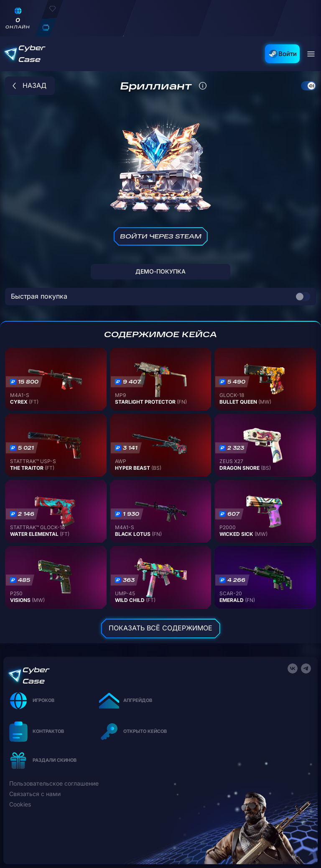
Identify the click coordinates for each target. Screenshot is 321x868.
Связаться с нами (35, 794)
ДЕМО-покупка (160, 271)
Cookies (20, 804)
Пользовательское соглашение (54, 784)
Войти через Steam (161, 236)
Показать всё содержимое (160, 628)
